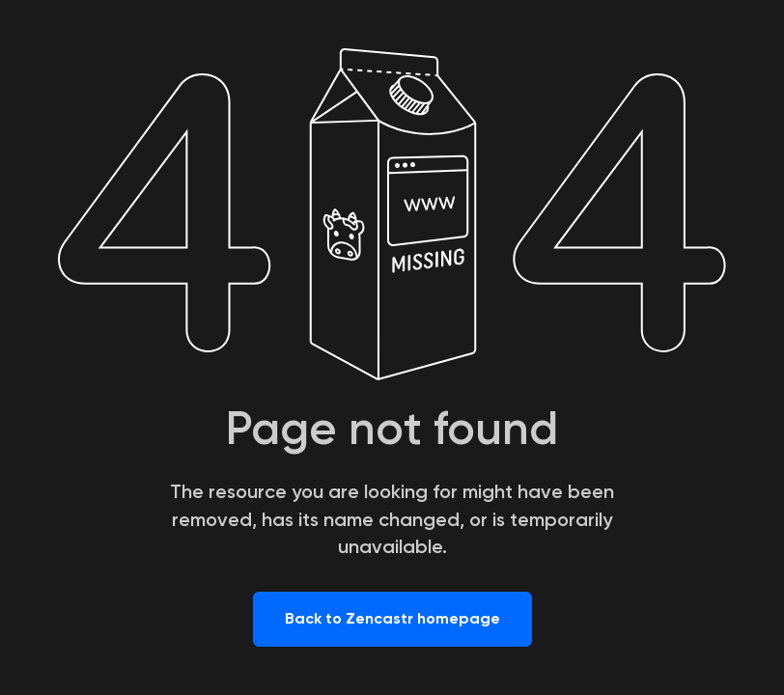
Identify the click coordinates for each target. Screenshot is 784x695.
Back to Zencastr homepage (392, 618)
